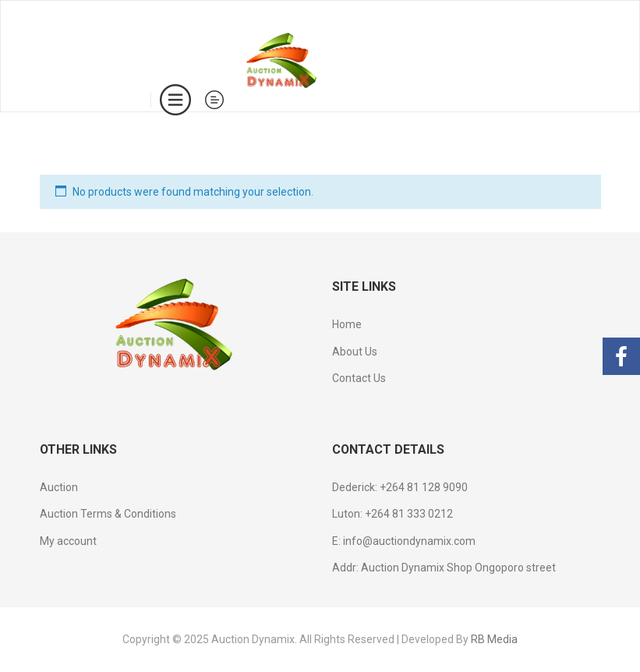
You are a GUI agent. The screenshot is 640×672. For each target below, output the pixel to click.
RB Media (494, 639)
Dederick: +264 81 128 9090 (400, 487)
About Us (355, 352)
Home (347, 324)
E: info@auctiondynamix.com (404, 541)
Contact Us (359, 378)
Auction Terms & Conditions (108, 514)
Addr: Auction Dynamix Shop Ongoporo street (444, 568)
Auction (59, 487)
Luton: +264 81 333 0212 (392, 514)
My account (68, 541)
